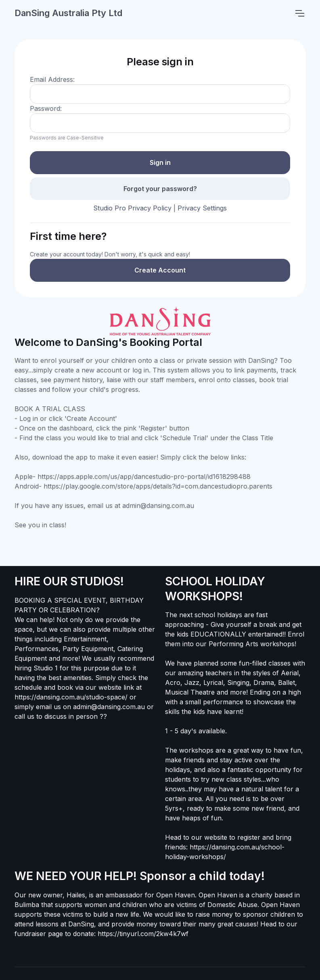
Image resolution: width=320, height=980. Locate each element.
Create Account (160, 270)
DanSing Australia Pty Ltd (68, 13)
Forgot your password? (160, 189)
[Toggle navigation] (299, 13)
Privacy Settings (202, 208)
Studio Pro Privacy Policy (132, 208)
